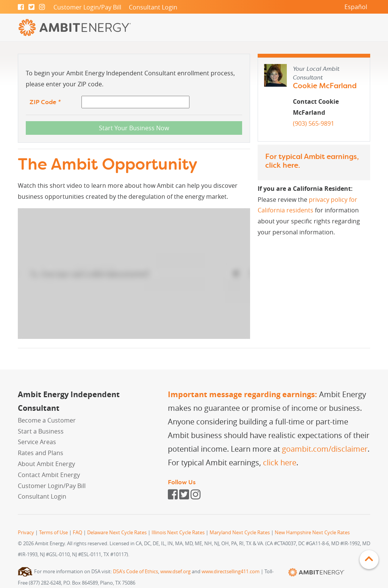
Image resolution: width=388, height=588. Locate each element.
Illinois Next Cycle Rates (178, 533)
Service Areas (37, 442)
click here (282, 165)
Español (356, 7)
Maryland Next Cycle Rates (240, 533)
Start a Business (41, 431)
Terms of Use (53, 533)
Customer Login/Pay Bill (87, 7)
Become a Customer (47, 420)
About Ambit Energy (46, 464)
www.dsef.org (175, 572)
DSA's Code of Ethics (135, 572)
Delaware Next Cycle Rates (117, 533)
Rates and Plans (41, 453)
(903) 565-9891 (314, 123)
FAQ (77, 533)
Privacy (26, 533)
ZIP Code (45, 102)
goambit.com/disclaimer (325, 449)
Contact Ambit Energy (49, 475)
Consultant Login (153, 7)
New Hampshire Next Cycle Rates (312, 533)
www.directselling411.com (231, 572)
